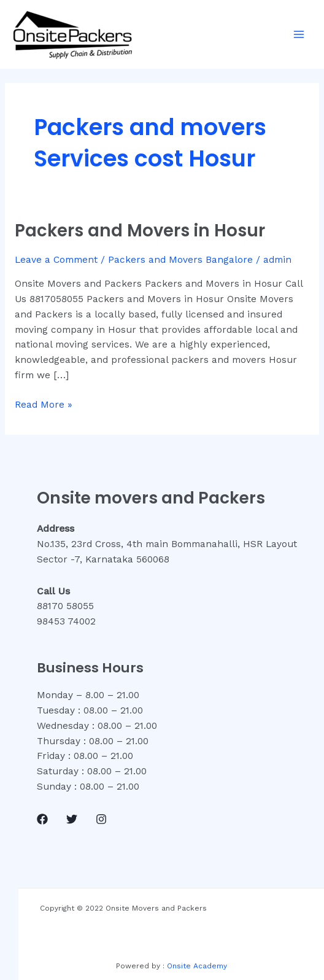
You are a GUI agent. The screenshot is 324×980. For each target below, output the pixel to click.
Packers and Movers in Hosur (140, 231)
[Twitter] (72, 819)
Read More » (44, 404)
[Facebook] (42, 819)
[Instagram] (101, 819)
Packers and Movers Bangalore (180, 260)
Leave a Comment (56, 260)
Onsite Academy (197, 966)
